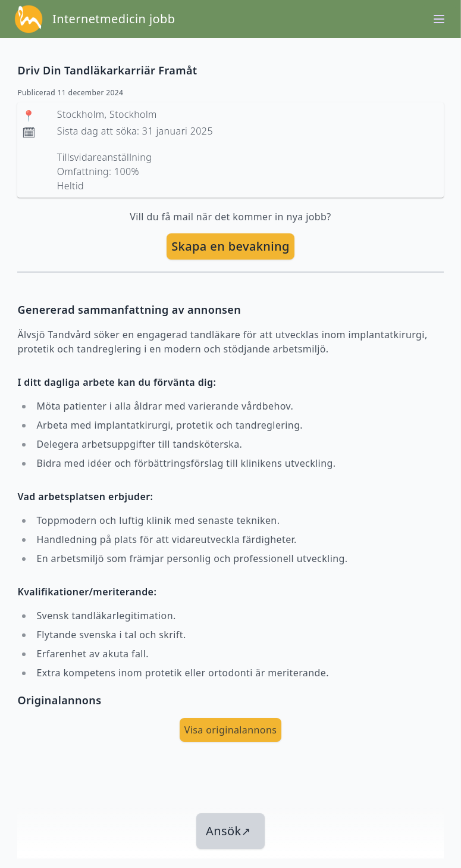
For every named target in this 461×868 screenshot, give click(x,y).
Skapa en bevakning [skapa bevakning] (230, 246)
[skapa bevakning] (230, 246)
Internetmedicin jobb (114, 19)
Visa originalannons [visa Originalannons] (231, 730)
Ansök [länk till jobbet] (228, 831)
